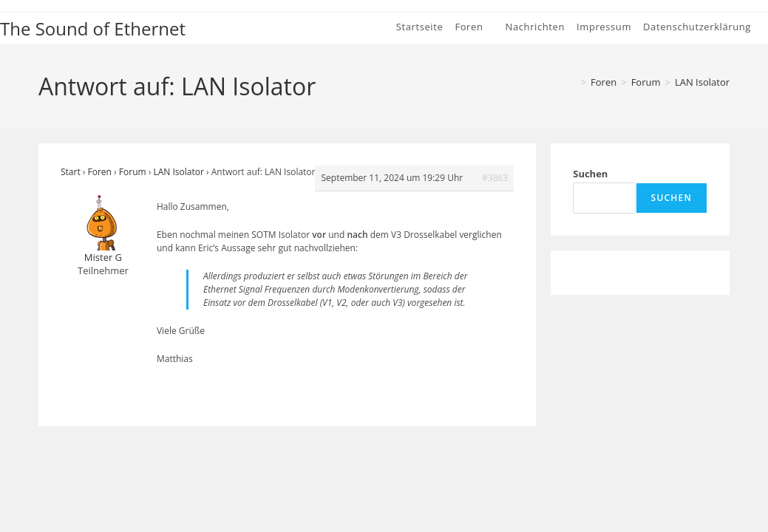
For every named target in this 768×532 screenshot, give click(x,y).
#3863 (495, 178)
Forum (133, 172)
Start (71, 172)
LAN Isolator (702, 82)
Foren (100, 172)
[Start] (571, 82)
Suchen (590, 174)
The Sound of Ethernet (93, 28)
